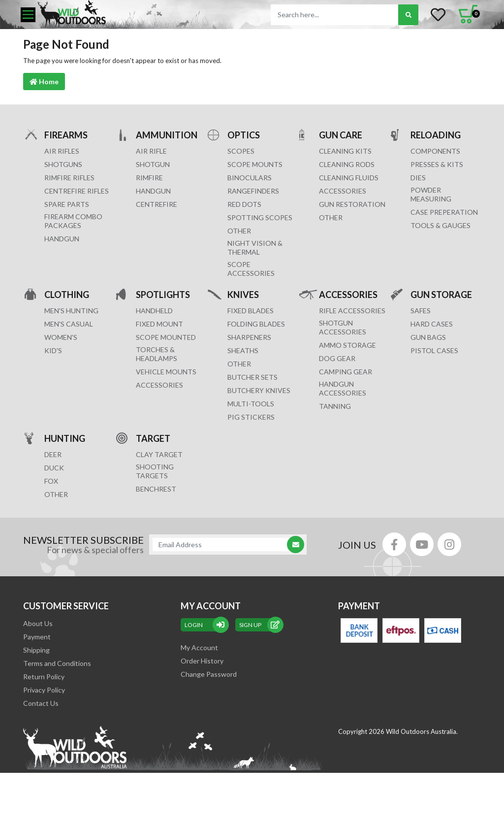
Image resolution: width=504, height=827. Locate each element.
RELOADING (436, 135)
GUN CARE (341, 135)
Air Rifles (62, 151)
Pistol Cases (434, 350)
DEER (53, 454)
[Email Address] (223, 545)
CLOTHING (67, 294)
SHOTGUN (153, 164)
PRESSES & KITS (437, 164)
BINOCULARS (250, 178)
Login (205, 625)
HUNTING (65, 438)
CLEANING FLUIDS (349, 178)
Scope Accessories (251, 269)
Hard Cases (432, 324)
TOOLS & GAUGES (441, 225)
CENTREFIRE (157, 204)
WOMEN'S (61, 337)
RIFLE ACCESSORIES (352, 311)
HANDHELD (154, 311)
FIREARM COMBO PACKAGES (73, 221)
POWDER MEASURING (431, 194)
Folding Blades (256, 324)
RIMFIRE (149, 178)
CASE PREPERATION (444, 212)
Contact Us (41, 703)
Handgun (62, 239)
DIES (418, 178)
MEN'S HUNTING (71, 311)
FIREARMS (66, 135)
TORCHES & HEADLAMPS (157, 354)
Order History (202, 661)
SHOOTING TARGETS (155, 471)
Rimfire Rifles (69, 178)
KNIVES (243, 294)
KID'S (53, 350)
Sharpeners (249, 337)
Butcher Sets (252, 377)
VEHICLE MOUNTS (166, 372)
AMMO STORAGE (347, 345)
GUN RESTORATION (352, 204)
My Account (199, 647)
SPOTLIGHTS (163, 294)
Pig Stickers (251, 417)
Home (44, 82)
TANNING (335, 406)
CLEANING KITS (345, 151)
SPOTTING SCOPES (260, 217)
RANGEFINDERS (253, 191)
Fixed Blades (251, 311)
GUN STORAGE (441, 294)
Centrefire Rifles (77, 191)
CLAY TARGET (159, 454)
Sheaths (243, 350)
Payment (37, 637)
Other (239, 364)
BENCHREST (156, 489)
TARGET (153, 438)
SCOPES (241, 151)
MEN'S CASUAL (69, 324)
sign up (259, 625)
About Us (38, 623)
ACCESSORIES (343, 191)
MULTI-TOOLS (251, 404)
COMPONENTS (435, 151)
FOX (51, 481)
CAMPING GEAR (346, 372)
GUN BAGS (428, 337)
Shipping (36, 650)
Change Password (209, 674)
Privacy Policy (44, 690)
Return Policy (44, 677)
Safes (421, 311)
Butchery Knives (259, 390)
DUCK (54, 468)
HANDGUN (153, 191)
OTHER (239, 231)
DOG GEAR (337, 358)
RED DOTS (244, 204)
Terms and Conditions (57, 663)
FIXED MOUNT (159, 324)
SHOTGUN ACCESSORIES (343, 327)
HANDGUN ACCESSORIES (343, 388)
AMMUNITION (167, 135)
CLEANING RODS (347, 164)
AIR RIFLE (151, 151)
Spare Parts (67, 204)
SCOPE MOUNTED (166, 337)
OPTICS (244, 135)
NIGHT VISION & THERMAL (255, 248)
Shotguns (63, 164)
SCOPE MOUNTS (255, 164)
